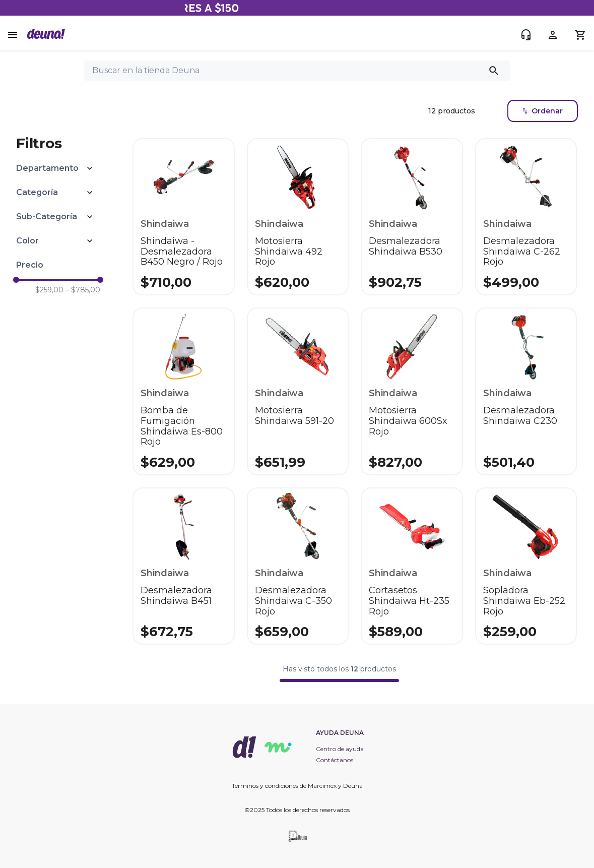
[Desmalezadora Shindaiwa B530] (412, 217)
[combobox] (297, 71)
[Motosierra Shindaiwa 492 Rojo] (298, 217)
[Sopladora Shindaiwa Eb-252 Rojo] (526, 566)
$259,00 (49, 290)
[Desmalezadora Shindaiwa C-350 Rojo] (298, 566)
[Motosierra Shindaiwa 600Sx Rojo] (412, 391)
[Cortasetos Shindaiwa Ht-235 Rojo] (412, 566)
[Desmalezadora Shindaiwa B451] (183, 566)
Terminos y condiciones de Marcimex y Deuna (297, 786)
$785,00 (83, 290)
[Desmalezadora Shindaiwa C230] (526, 391)
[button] (58, 168)
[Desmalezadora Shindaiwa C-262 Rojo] (526, 217)
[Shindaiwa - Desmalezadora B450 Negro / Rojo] (183, 217)
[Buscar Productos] (496, 71)
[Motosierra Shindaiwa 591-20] (298, 391)
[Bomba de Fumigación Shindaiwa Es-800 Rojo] (183, 391)
